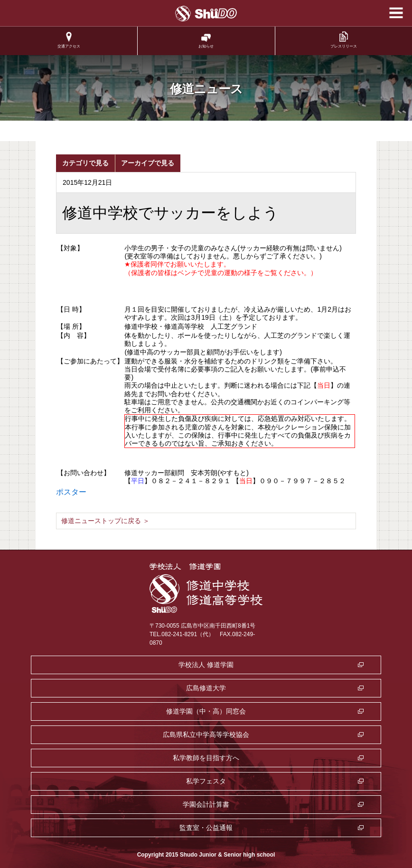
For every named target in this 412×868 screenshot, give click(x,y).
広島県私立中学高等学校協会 (206, 734)
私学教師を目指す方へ (206, 758)
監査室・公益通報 (206, 828)
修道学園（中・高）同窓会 (206, 711)
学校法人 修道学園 (206, 665)
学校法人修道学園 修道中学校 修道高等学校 (206, 14)
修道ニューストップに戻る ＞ (105, 521)
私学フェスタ (206, 781)
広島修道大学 (206, 688)
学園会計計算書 (206, 804)
